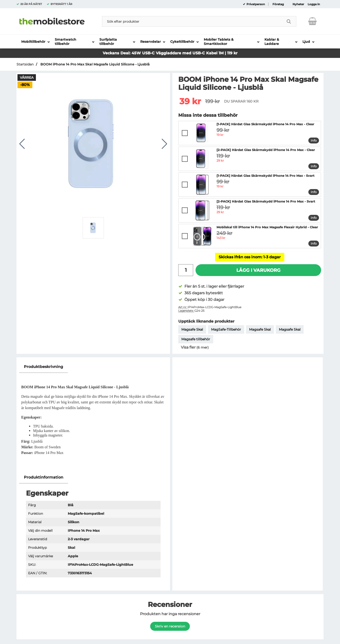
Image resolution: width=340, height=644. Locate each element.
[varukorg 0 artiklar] (312, 21)
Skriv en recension (170, 626)
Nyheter (298, 4)
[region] (93, 367)
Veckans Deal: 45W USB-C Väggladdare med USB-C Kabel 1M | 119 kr (170, 53)
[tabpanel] (93, 416)
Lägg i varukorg (258, 270)
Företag (278, 4)
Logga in (314, 4)
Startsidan (25, 64)
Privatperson (255, 4)
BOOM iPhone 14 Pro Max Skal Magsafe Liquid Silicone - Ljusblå (95, 64)
